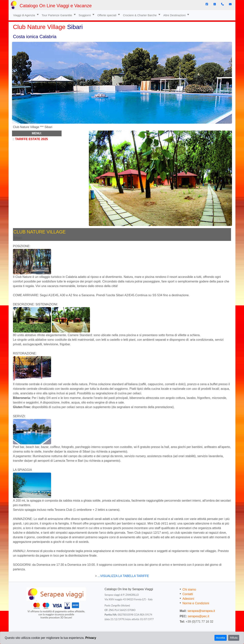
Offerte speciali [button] (107, 15)
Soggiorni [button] (85, 15)
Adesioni (188, 599)
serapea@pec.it (198, 616)
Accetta (221, 638)
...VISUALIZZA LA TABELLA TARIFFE (123, 576)
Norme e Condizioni (196, 603)
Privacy (91, 638)
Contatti (188, 594)
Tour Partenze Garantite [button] (57, 15)
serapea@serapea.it (201, 611)
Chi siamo (189, 590)
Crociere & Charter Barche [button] (140, 15)
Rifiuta (234, 638)
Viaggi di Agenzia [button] (24, 15)
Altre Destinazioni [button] (175, 15)
